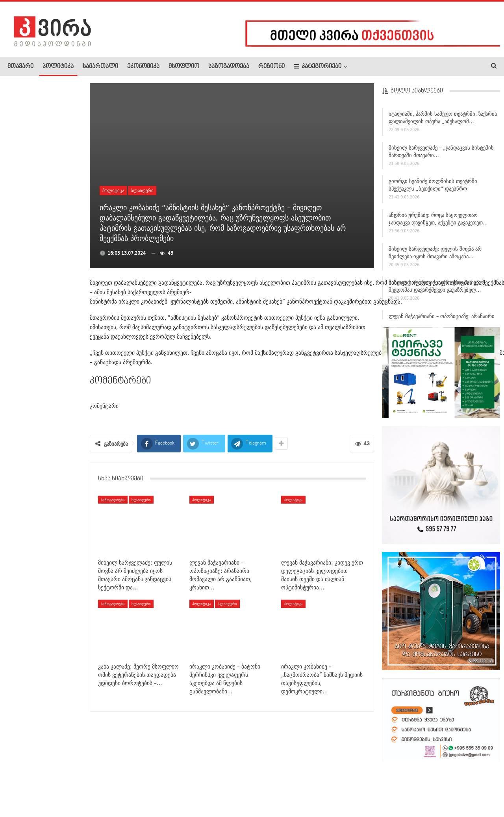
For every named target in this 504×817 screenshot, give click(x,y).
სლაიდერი (142, 190)
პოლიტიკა (58, 67)
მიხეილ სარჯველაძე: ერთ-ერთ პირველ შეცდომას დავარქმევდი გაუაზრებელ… (436, 288)
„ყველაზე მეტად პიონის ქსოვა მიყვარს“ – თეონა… (62, 222)
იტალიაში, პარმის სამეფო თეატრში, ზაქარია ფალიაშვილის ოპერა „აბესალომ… (443, 119)
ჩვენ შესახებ (21, 787)
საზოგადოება (229, 67)
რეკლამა (58, 787)
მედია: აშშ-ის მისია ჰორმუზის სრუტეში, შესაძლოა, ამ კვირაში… (43, 597)
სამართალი (100, 67)
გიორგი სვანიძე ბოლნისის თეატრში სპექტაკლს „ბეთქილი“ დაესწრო (433, 187)
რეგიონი (271, 67)
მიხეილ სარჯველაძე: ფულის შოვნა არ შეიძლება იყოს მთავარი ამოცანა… (435, 255)
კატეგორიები (318, 66)
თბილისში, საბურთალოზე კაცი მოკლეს (60, 171)
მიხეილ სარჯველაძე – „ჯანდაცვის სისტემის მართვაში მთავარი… (441, 153)
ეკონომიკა (143, 67)
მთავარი (20, 67)
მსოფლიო (184, 67)
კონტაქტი (91, 787)
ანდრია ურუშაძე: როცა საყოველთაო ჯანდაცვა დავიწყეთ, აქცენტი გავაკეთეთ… (438, 221)
